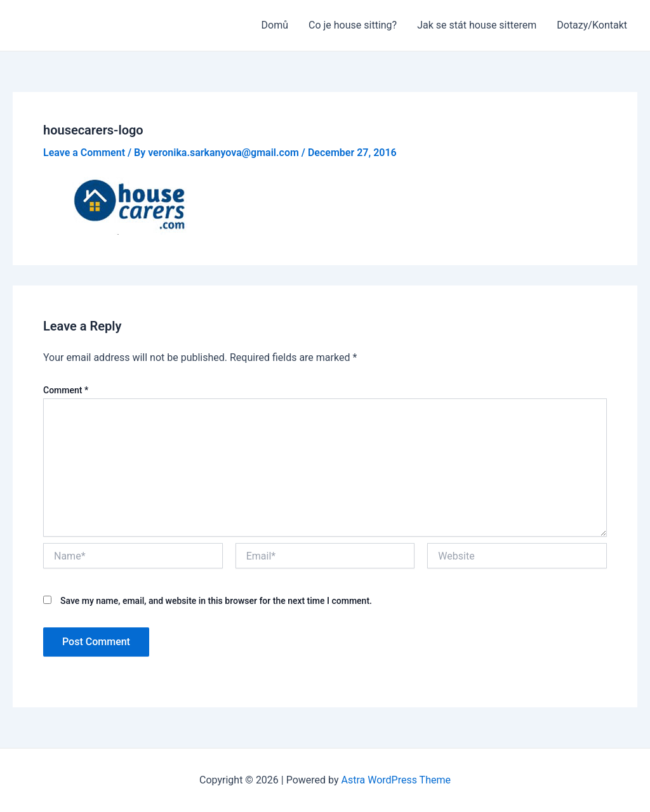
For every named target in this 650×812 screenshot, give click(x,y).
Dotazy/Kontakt (592, 25)
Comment (66, 390)
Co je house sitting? (353, 25)
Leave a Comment (84, 153)
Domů (275, 25)
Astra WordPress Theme (396, 780)
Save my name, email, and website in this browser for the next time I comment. (216, 601)
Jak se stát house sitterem (477, 25)
